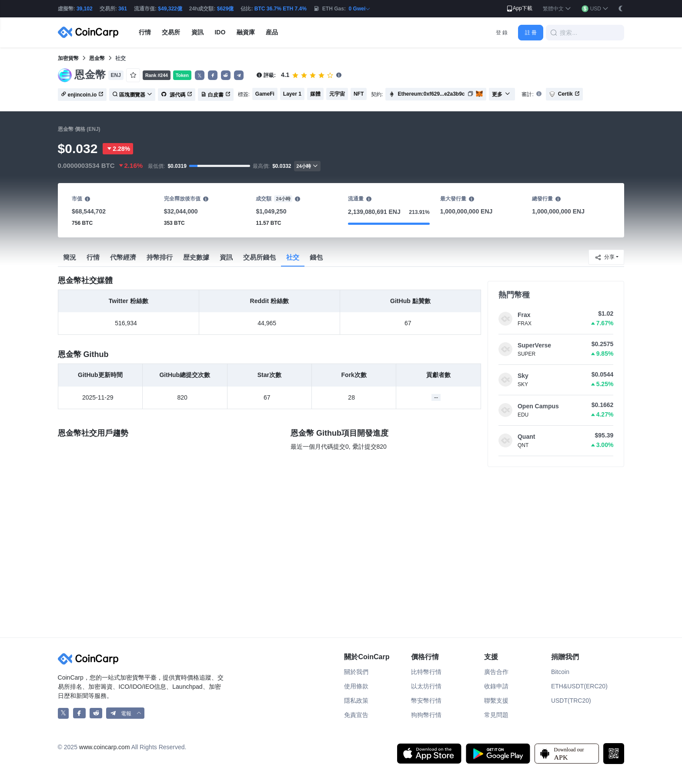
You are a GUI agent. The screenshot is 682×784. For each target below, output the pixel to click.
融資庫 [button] (246, 32)
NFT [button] (359, 94)
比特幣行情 (426, 672)
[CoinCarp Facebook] (79, 713)
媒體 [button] (315, 94)
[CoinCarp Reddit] (96, 713)
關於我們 (356, 672)
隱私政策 (356, 701)
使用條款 (356, 686)
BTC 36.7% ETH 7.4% (281, 9)
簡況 (70, 257)
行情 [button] (145, 32)
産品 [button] (272, 32)
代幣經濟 (123, 257)
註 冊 (531, 33)
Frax (524, 315)
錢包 (316, 257)
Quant (526, 437)
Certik (564, 94)
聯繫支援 (496, 701)
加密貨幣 (68, 58)
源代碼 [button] (176, 95)
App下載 (519, 9)
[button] (557, 9)
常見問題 (496, 715)
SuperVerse (534, 345)
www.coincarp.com (105, 747)
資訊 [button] (197, 32)
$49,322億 (170, 9)
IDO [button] (220, 32)
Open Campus (538, 406)
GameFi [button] (265, 94)
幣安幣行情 (426, 701)
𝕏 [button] (200, 76)
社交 (293, 257)
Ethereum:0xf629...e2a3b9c (431, 94)
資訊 (226, 257)
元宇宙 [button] (337, 94)
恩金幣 (97, 58)
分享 (605, 257)
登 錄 (502, 33)
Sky (523, 376)
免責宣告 (356, 715)
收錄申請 (496, 686)
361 (123, 9)
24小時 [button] (308, 166)
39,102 (85, 9)
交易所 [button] (171, 32)
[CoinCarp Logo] (90, 32)
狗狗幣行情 (426, 715)
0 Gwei (360, 9)
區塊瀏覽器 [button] (132, 95)
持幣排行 (160, 257)
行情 (93, 257)
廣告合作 (496, 672)
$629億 (226, 9)
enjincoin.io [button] (82, 95)
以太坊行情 (426, 686)
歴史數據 (196, 257)
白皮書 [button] (216, 95)
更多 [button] (501, 94)
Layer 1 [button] (292, 94)
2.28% (118, 149)
